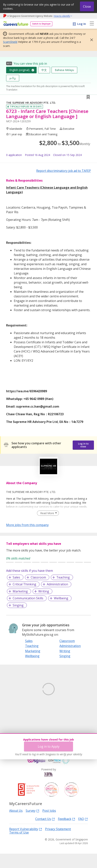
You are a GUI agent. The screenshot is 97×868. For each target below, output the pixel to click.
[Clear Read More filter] (48, 513)
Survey (32, 825)
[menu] (92, 24)
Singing (18, 605)
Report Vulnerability (26, 843)
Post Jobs (49, 825)
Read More (47, 513)
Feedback (67, 833)
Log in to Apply (49, 746)
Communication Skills (28, 598)
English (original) (19, 70)
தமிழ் (13, 78)
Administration (57, 584)
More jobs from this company (27, 525)
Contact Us (45, 833)
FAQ (83, 833)
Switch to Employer (41, 24)
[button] (90, 40)
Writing (44, 591)
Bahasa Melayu (64, 70)
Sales (16, 577)
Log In (82, 24)
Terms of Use (19, 847)
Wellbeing (61, 598)
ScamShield (10, 42)
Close (87, 7)
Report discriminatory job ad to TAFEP (64, 171)
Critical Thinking (24, 584)
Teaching (63, 577)
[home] (15, 24)
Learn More (17, 715)
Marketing (20, 591)
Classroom (38, 577)
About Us (16, 825)
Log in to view (83, 445)
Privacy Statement (58, 843)
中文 (44, 70)
